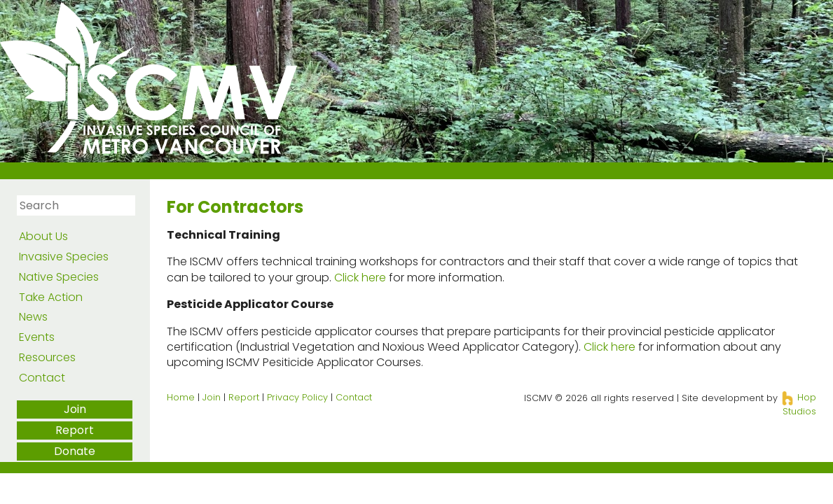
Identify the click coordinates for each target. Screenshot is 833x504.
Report (75, 430)
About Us (43, 236)
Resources (47, 357)
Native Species (59, 277)
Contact (42, 378)
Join (75, 409)
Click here (360, 278)
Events (37, 337)
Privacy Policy (297, 397)
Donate (75, 451)
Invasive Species (64, 257)
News (33, 317)
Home (181, 397)
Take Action (51, 297)
